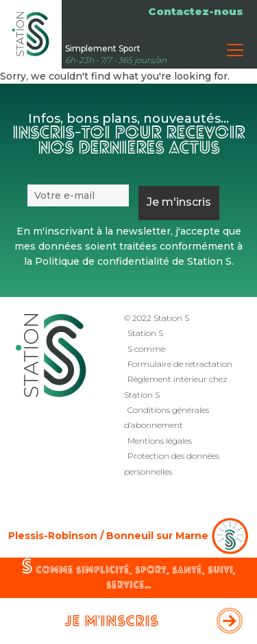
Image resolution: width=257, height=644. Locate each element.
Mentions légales (160, 441)
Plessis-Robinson (53, 536)
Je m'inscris (111, 622)
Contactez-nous (196, 11)
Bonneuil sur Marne (157, 536)
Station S (145, 333)
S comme (146, 349)
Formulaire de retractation (180, 364)
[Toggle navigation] (235, 50)
